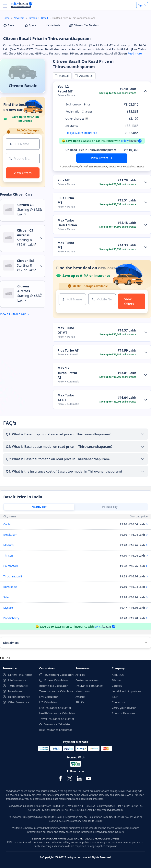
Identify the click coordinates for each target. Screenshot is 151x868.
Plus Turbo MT (66, 200)
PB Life (80, 702)
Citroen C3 (25, 205)
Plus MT (64, 180)
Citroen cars (18, 314)
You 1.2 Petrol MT (65, 89)
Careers (117, 686)
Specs (30, 25)
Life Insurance (17, 680)
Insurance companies (89, 686)
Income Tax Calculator (54, 686)
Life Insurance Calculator (55, 708)
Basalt (45, 18)
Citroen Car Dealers (84, 25)
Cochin (8, 524)
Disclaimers (11, 643)
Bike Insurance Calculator (56, 730)
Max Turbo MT (66, 245)
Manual (63, 76)
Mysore (8, 608)
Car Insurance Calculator (55, 724)
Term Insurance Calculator (56, 691)
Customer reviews (87, 680)
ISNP (115, 697)
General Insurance (20, 675)
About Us (118, 675)
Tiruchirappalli (13, 576)
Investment (15, 691)
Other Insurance (19, 702)
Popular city (110, 507)
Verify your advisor (124, 708)
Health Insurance (19, 697)
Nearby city (39, 507)
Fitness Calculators (57, 680)
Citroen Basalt (23, 86)
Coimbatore (11, 566)
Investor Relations (124, 713)
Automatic (85, 76)
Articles (80, 675)
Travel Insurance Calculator (57, 719)
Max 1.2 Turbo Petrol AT (67, 373)
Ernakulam (10, 535)
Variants (53, 25)
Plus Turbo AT (68, 350)
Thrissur (9, 555)
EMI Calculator (49, 697)
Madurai (9, 545)
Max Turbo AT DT (66, 398)
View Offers (100, 158)
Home (6, 18)
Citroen (33, 18)
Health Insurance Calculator (57, 713)
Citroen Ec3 (26, 261)
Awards (80, 697)
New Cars (19, 18)
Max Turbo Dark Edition (67, 223)
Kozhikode (10, 587)
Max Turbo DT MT (66, 330)
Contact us (119, 702)
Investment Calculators (59, 675)
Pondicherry (11, 618)
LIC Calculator (48, 702)
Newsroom (83, 691)
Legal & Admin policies (127, 691)
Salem (7, 597)
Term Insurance (18, 686)
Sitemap (117, 680)
